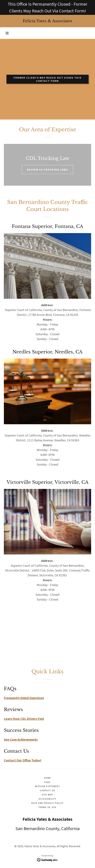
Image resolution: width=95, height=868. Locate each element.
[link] (47, 21)
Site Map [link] (47, 795)
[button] (7, 33)
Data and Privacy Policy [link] (47, 803)
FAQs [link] (47, 782)
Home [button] (47, 778)
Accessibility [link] (47, 799)
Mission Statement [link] (47, 786)
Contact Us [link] (47, 790)
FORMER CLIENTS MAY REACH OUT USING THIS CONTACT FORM (47, 79)
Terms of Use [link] (47, 807)
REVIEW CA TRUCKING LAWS (47, 170)
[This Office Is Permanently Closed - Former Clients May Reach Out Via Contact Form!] (47, 7)
